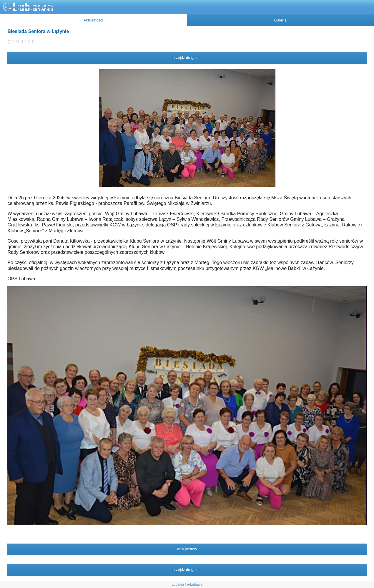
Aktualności (93, 20)
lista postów (187, 549)
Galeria (280, 20)
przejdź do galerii (187, 58)
